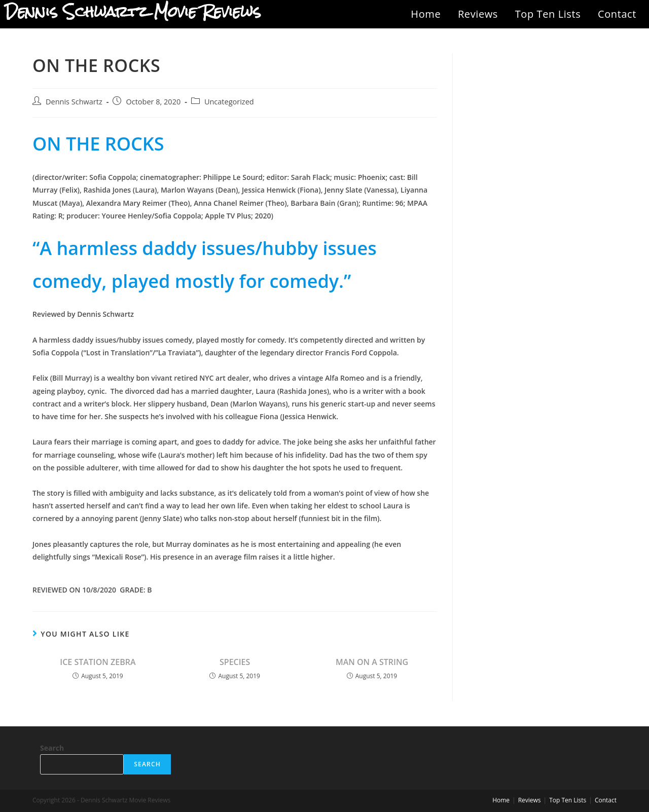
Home (426, 14)
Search (52, 748)
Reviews (478, 14)
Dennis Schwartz (74, 102)
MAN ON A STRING (372, 662)
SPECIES (235, 662)
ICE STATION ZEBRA (98, 662)
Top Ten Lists (548, 14)
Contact (617, 14)
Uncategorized (229, 102)
